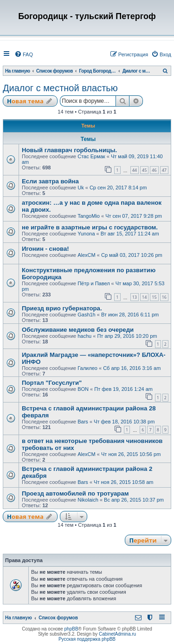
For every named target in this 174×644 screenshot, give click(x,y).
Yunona (86, 234)
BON (83, 389)
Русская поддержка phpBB (87, 639)
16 (164, 297)
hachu (84, 336)
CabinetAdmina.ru (117, 634)
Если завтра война (50, 181)
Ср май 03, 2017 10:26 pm (132, 255)
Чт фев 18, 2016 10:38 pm (124, 422)
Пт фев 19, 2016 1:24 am (123, 389)
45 (144, 170)
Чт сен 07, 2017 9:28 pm (134, 216)
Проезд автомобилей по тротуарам (75, 493)
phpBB (71, 629)
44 (135, 170)
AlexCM (87, 255)
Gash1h (87, 315)
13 (135, 297)
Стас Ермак (91, 156)
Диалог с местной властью (60, 88)
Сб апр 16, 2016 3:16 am (132, 368)
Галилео (87, 368)
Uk (81, 188)
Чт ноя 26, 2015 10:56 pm (131, 454)
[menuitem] (24, 54)
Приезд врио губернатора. (62, 308)
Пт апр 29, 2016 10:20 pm (127, 336)
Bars (83, 422)
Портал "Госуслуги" (52, 383)
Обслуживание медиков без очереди (78, 330)
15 (154, 297)
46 (154, 170)
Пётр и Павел (93, 283)
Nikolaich (88, 500)
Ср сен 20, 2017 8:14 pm (118, 188)
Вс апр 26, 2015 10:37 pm (134, 500)
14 (144, 297)
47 (164, 170)
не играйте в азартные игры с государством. (90, 227)
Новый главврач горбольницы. (69, 150)
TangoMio (89, 216)
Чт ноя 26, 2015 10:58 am (123, 482)
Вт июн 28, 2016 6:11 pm (130, 315)
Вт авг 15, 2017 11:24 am (130, 234)
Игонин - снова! (45, 249)
